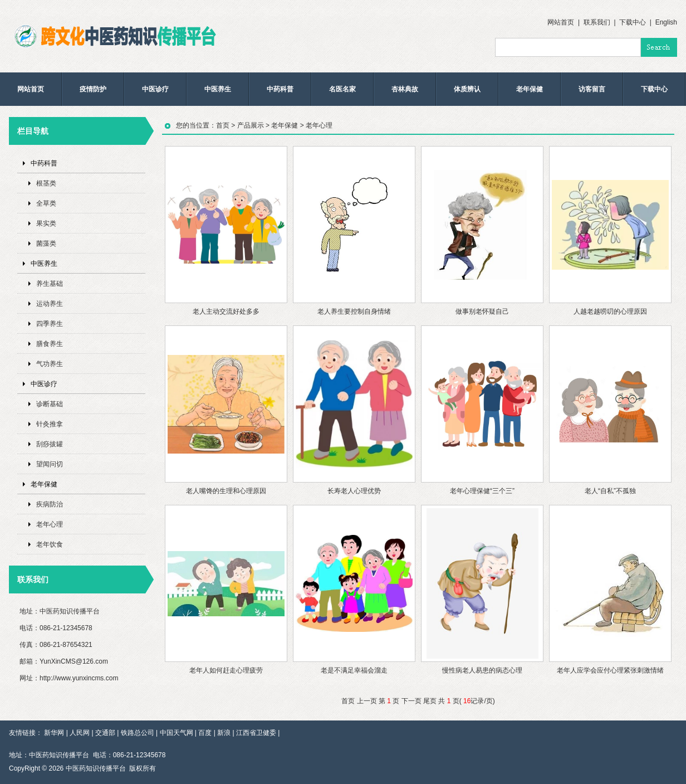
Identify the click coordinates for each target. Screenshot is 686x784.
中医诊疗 (155, 89)
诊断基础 (50, 404)
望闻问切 (50, 464)
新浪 (224, 733)
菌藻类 (46, 244)
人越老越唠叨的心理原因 (610, 311)
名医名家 (342, 89)
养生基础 (50, 284)
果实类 (46, 223)
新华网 (54, 733)
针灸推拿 (50, 424)
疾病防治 (50, 504)
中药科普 (280, 89)
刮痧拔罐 (50, 444)
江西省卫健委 (256, 733)
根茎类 (46, 183)
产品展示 (251, 125)
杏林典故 (405, 89)
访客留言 (592, 89)
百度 (205, 733)
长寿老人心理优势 (354, 491)
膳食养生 (50, 344)
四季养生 (50, 324)
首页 (223, 125)
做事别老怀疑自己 (482, 311)
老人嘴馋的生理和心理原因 (226, 491)
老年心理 (50, 524)
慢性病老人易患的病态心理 (482, 670)
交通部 (105, 733)
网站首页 (561, 22)
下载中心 (633, 22)
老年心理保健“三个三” (482, 491)
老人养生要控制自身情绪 (354, 311)
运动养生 (50, 304)
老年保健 (530, 89)
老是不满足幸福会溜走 (354, 670)
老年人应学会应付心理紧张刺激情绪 (610, 670)
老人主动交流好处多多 (226, 311)
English (666, 22)
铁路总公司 (138, 733)
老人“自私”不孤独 (610, 491)
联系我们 (597, 22)
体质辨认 (467, 89)
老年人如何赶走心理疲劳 (226, 670)
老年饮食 (50, 544)
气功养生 (50, 364)
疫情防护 (93, 89)
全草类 (46, 203)
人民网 (80, 733)
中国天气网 (177, 733)
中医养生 (218, 89)
